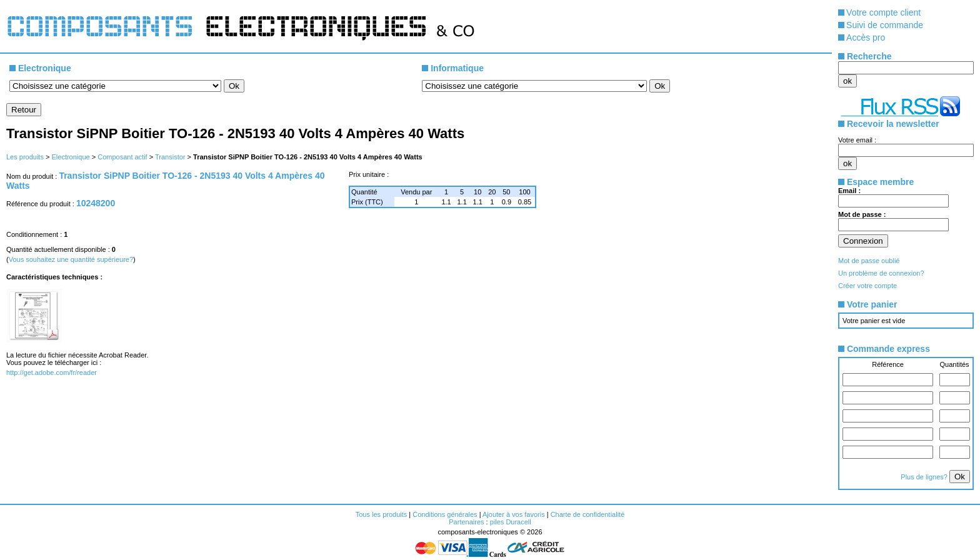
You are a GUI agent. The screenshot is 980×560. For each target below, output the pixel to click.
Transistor (170, 157)
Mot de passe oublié (869, 261)
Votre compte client (883, 12)
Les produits (25, 157)
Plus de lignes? (925, 477)
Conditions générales (445, 514)
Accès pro (866, 37)
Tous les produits (382, 514)
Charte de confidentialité (588, 514)
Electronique (70, 157)
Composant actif (122, 157)
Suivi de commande (885, 25)
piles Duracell (511, 522)
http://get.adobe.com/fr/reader (52, 372)
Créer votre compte (867, 286)
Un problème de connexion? (881, 273)
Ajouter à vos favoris (514, 514)
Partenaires (466, 522)
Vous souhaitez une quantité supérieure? (71, 259)
